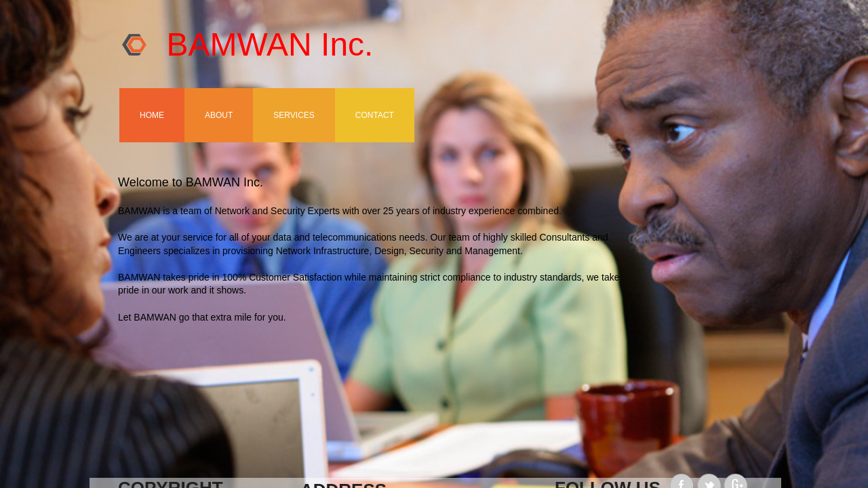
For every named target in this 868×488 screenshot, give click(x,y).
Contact (375, 115)
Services (294, 115)
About (219, 115)
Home (152, 115)
